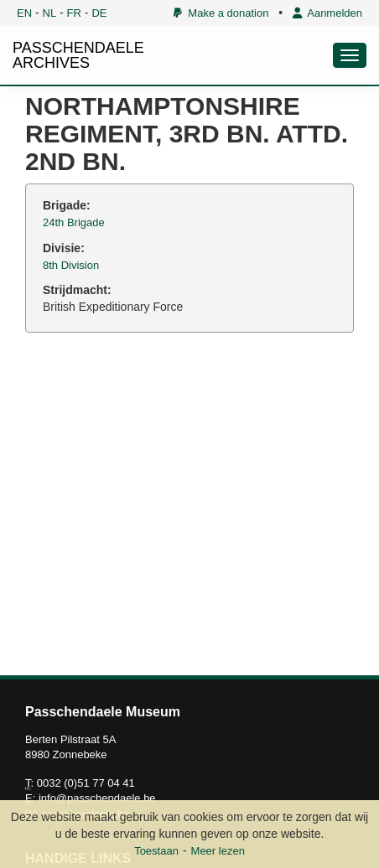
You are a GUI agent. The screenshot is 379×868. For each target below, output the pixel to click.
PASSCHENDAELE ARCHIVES (78, 55)
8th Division (71, 265)
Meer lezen (218, 851)
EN (24, 13)
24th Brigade (74, 222)
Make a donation (221, 13)
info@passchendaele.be (97, 798)
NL (50, 13)
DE (99, 13)
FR (74, 13)
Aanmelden (327, 13)
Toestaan (156, 851)
